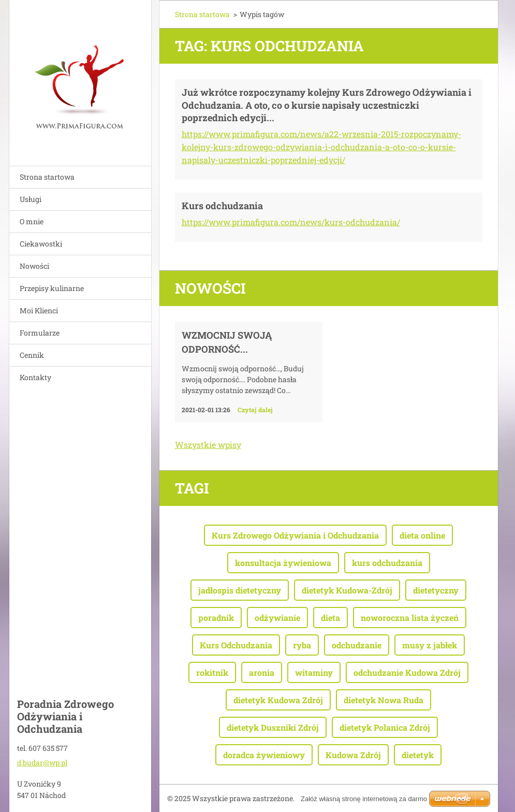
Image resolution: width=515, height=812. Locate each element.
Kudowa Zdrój (353, 755)
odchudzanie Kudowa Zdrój (407, 672)
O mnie (32, 221)
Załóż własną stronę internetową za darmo (364, 799)
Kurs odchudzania (222, 206)
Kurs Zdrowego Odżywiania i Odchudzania (295, 535)
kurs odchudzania (387, 563)
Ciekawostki (41, 244)
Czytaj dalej (255, 410)
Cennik (32, 355)
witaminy (314, 672)
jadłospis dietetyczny (240, 590)
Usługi (31, 199)
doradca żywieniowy (264, 755)
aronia (262, 672)
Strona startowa (47, 177)
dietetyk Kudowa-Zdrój (347, 590)
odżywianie (277, 618)
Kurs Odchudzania (236, 645)
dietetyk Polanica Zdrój (385, 727)
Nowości (34, 266)
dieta (330, 618)
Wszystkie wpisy (208, 445)
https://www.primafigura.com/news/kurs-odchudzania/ (291, 222)
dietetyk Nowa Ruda (384, 700)
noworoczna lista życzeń (410, 618)
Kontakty (35, 377)
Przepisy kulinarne (52, 288)
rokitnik (212, 672)
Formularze (40, 333)
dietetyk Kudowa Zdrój (278, 700)
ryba (302, 645)
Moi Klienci (39, 310)
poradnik (216, 618)
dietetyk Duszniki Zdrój (273, 727)
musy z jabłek (430, 645)
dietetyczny (436, 590)
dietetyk (418, 755)
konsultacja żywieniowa (283, 563)
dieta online (422, 535)
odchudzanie (357, 645)
